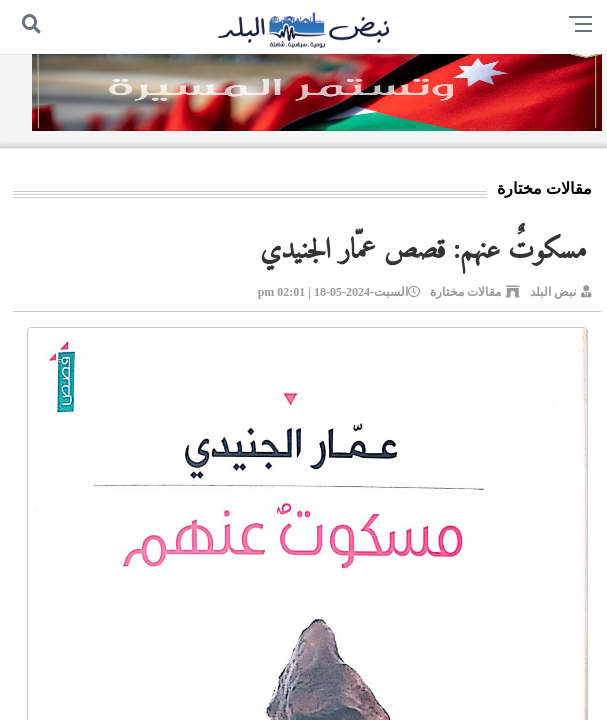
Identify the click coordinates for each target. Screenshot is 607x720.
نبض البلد (553, 292)
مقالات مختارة (465, 292)
